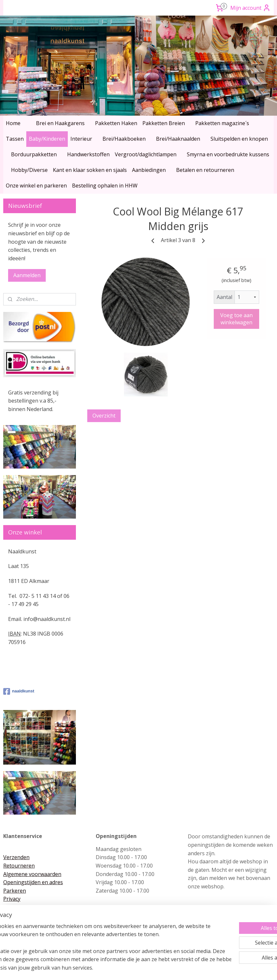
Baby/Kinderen (47, 139)
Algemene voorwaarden (32, 874)
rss (125, 968)
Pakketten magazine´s (222, 123)
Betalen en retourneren (205, 170)
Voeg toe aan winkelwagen (236, 319)
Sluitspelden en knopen (239, 139)
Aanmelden (27, 275)
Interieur (81, 139)
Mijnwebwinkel (206, 968)
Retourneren (19, 866)
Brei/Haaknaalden (178, 139)
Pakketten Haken (116, 123)
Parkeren (15, 891)
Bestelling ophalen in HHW (105, 186)
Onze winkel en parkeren (36, 186)
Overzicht (104, 416)
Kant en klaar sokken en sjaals (90, 170)
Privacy (12, 899)
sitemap (111, 968)
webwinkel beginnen (150, 968)
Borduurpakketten (34, 154)
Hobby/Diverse (29, 170)
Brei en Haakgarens (60, 123)
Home (13, 123)
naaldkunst (19, 691)
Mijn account (250, 8)
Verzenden (16, 857)
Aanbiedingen (149, 170)
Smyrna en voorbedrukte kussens (228, 154)
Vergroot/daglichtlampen (146, 154)
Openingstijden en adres (33, 882)
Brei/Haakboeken (124, 139)
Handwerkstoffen (88, 154)
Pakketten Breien (164, 123)
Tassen (15, 139)
